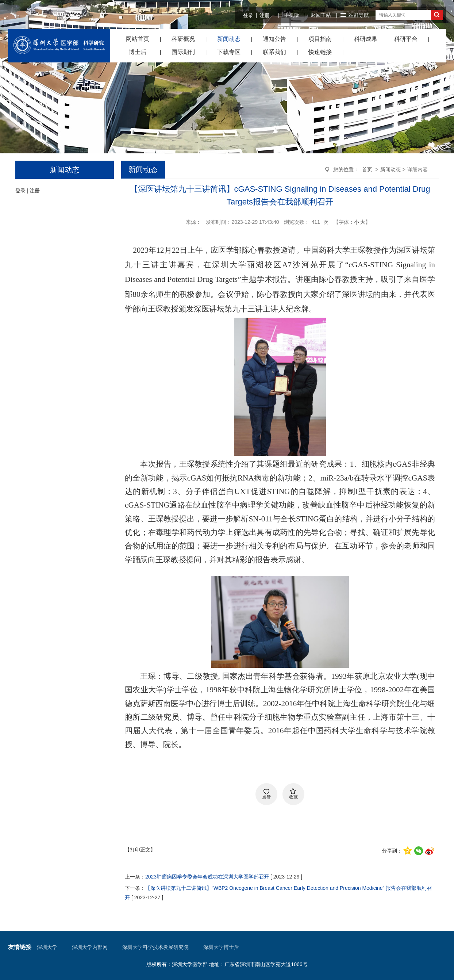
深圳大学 (47, 947)
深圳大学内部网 (90, 947)
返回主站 (321, 15)
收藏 (293, 797)
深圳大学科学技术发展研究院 (155, 947)
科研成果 (366, 39)
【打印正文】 (140, 850)
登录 (248, 15)
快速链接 (320, 52)
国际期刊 (183, 52)
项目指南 (320, 39)
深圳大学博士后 (221, 947)
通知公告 (274, 39)
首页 (367, 169)
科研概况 (183, 39)
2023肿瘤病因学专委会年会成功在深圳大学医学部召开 (207, 877)
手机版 (292, 15)
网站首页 (138, 39)
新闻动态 (229, 39)
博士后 (138, 52)
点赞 (266, 797)
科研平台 (406, 39)
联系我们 (274, 52)
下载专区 (229, 52)
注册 (265, 15)
